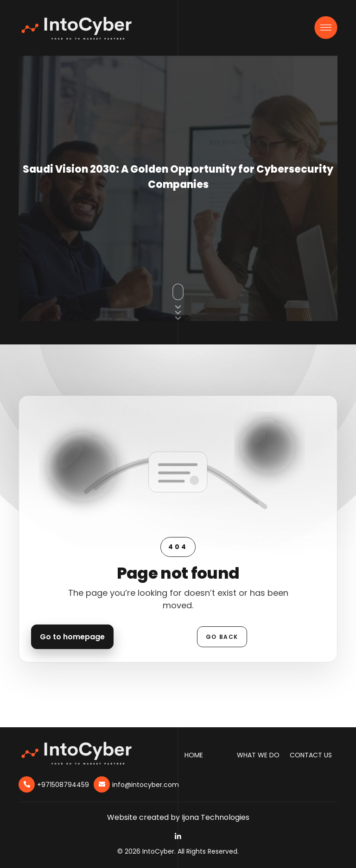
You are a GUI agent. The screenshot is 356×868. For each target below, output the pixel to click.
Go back (222, 637)
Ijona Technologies (216, 817)
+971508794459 (63, 785)
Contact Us (311, 755)
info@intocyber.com (146, 785)
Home (194, 755)
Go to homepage (72, 637)
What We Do (258, 755)
